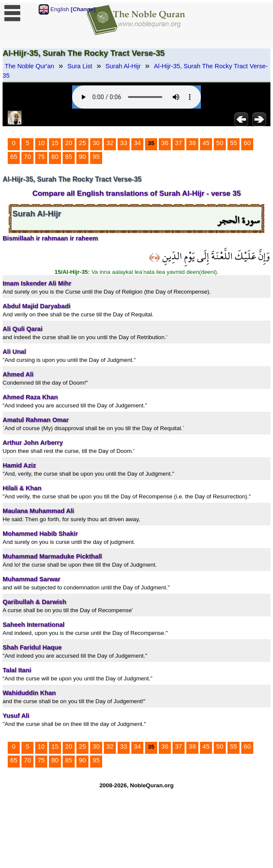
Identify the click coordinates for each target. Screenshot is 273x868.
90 (82, 157)
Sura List (80, 66)
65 (14, 157)
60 (247, 143)
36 (165, 143)
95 (96, 157)
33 (124, 143)
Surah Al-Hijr (123, 66)
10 (41, 143)
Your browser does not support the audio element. (136, 97)
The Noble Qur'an (29, 66)
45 (206, 143)
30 (96, 143)
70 (27, 157)
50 (220, 143)
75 (41, 157)
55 (234, 143)
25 (82, 143)
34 (137, 143)
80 (55, 157)
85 (69, 157)
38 (192, 143)
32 (110, 143)
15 (55, 143)
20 (69, 143)
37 (179, 143)
